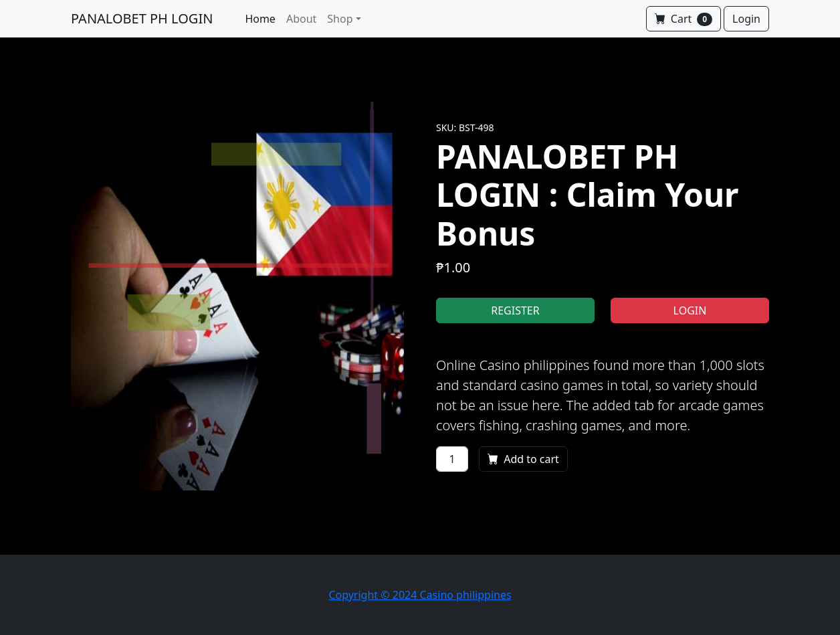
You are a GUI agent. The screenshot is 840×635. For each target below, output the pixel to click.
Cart (684, 19)
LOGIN (690, 310)
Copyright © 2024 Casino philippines (420, 595)
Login (746, 19)
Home (260, 19)
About (301, 19)
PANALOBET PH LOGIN (142, 18)
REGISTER (515, 310)
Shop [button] (340, 19)
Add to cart (523, 459)
